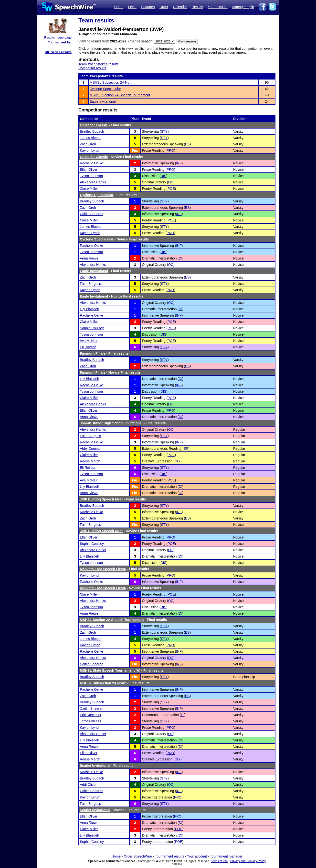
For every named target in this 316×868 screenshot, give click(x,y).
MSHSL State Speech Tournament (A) (110, 670)
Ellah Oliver (89, 170)
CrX (178, 461)
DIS (163, 176)
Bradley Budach (92, 131)
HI (183, 715)
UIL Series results (58, 52)
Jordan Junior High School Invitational (111, 423)
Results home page (58, 37)
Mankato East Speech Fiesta (103, 569)
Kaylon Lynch (90, 150)
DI (180, 258)
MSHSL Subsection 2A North (111, 82)
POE (171, 189)
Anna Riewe (89, 258)
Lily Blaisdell (89, 309)
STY (164, 131)
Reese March (90, 461)
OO (171, 182)
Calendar (180, 7)
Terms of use (219, 861)
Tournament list (60, 42)
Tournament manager (226, 856)
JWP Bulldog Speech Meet (101, 499)
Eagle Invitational (103, 101)
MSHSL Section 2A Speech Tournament (120, 95)
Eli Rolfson (88, 347)
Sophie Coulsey (92, 328)
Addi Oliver (88, 785)
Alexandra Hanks (93, 182)
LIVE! (132, 7)
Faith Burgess (90, 284)
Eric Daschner (91, 715)
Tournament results (170, 856)
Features (148, 7)
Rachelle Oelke (91, 163)
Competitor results (92, 68)
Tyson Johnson (91, 176)
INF (179, 163)
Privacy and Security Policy (248, 861)
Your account (217, 7)
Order (164, 7)
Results (197, 7)
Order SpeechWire (138, 856)
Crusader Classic (94, 125)
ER (186, 449)
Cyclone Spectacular (105, 89)
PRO (170, 150)
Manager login (243, 7)
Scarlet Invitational (95, 766)
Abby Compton (91, 449)
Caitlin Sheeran (92, 214)
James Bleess (90, 138)
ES (187, 144)
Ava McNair (89, 341)
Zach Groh (88, 144)
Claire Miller (89, 189)
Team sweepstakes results (98, 64)
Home (119, 7)
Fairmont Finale (93, 353)
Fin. (135, 150)
